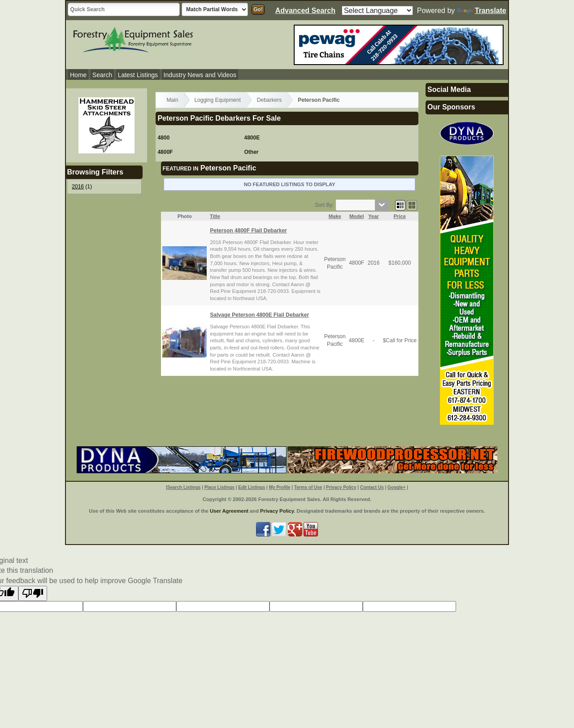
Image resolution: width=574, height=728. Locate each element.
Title (215, 216)
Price (400, 216)
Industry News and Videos (200, 75)
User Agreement (229, 511)
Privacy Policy (341, 487)
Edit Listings (252, 487)
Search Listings (184, 487)
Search (102, 75)
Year (374, 216)
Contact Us (372, 487)
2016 (78, 187)
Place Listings (220, 487)
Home (78, 75)
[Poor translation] (33, 593)
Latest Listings (138, 75)
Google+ (396, 487)
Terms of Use (308, 487)
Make (335, 216)
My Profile (280, 487)
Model (357, 216)
